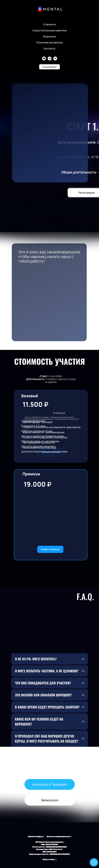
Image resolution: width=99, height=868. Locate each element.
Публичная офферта (36, 837)
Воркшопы (50, 36)
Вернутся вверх (50, 860)
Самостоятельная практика (50, 30)
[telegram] (50, 59)
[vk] (55, 59)
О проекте (49, 24)
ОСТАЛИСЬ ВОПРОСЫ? (50, 764)
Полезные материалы (50, 42)
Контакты (50, 48)
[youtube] (44, 59)
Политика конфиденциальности (59, 837)
